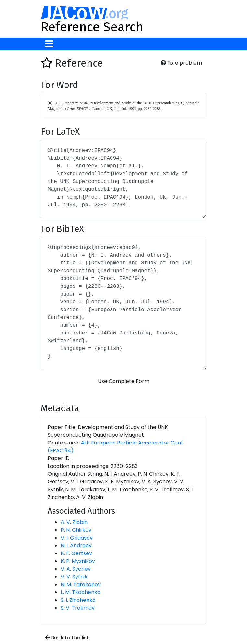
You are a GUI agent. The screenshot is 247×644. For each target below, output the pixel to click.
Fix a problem (181, 63)
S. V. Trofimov (78, 608)
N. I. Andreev (76, 546)
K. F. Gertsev (76, 553)
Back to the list (67, 638)
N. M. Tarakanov (81, 584)
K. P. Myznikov (78, 561)
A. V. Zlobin (74, 522)
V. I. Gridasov (77, 538)
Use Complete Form (124, 381)
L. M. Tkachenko (81, 592)
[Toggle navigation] (49, 44)
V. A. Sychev (76, 569)
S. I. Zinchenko (78, 600)
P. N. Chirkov (76, 530)
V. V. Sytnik (74, 577)
